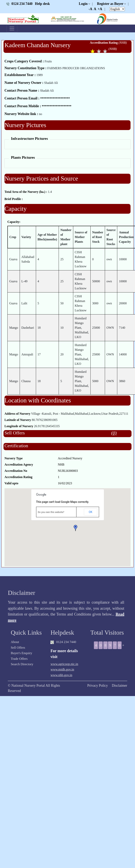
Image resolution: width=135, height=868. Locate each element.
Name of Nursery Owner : (24, 83)
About (15, 642)
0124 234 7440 (20, 4)
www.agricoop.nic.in (64, 664)
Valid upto (11, 483)
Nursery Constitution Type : (26, 68)
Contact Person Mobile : (23, 106)
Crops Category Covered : (24, 61)
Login (83, 4)
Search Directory (22, 664)
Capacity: (14, 222)
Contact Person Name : (22, 90)
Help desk (42, 4)
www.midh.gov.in (62, 669)
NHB (61, 465)
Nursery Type (14, 458)
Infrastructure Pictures (29, 139)
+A (100, 9)
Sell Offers (18, 648)
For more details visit (64, 654)
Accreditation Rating (104, 43)
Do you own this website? (51, 512)
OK (91, 512)
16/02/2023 (65, 483)
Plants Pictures (23, 157)
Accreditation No (16, 471)
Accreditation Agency (19, 465)
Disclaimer (120, 686)
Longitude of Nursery (19, 426)
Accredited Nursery (70, 458)
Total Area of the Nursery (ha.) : (26, 192)
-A (90, 9)
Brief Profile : (14, 199)
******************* (55, 98)
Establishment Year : (20, 75)
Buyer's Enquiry (21, 653)
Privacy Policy (98, 686)
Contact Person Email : (22, 98)
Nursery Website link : (21, 114)
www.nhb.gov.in (61, 675)
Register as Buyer (110, 4)
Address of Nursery (17, 414)
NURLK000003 (68, 471)
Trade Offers (19, 659)
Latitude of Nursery (18, 420)
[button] (76, 528)
